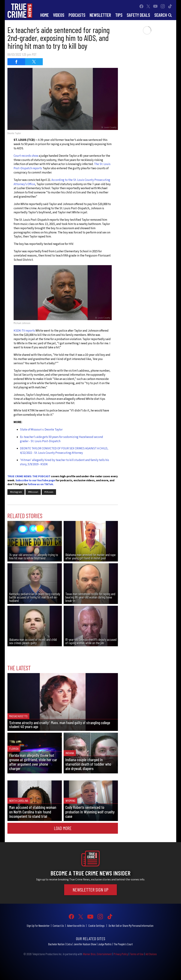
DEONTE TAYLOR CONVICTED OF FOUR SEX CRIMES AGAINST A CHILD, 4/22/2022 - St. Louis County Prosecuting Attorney (64, 451)
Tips (119, 15)
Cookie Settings (97, 926)
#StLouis (49, 492)
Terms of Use (137, 954)
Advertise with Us (76, 926)
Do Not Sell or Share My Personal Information (131, 926)
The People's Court (123, 944)
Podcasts (77, 15)
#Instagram (16, 492)
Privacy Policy (121, 954)
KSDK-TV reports (24, 331)
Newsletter (100, 15)
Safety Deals (138, 15)
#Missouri (33, 492)
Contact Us (58, 926)
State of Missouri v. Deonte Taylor (41, 430)
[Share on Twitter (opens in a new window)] (34, 62)
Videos (59, 15)
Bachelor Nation (56, 944)
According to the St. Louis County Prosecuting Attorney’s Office (62, 182)
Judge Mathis (105, 944)
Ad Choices (151, 954)
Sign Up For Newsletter (38, 926)
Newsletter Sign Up (90, 890)
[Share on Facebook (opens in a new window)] (16, 62)
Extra (69, 944)
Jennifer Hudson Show (85, 944)
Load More (63, 828)
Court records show (26, 156)
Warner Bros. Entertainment (97, 954)
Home (45, 15)
